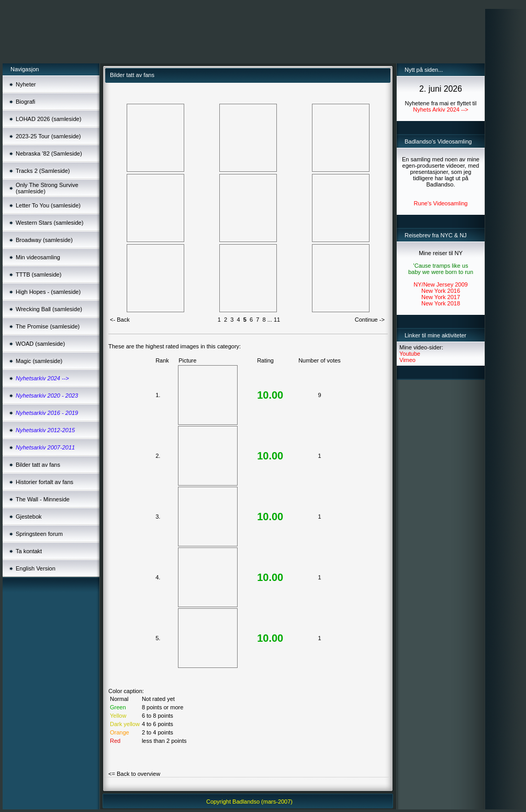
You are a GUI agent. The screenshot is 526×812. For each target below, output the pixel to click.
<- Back (120, 320)
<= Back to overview (134, 774)
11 (277, 320)
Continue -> (370, 320)
